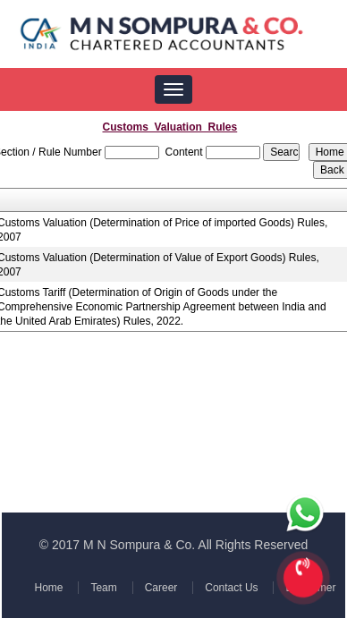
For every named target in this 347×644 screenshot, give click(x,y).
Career (161, 588)
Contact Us (229, 588)
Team (104, 588)
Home (50, 588)
